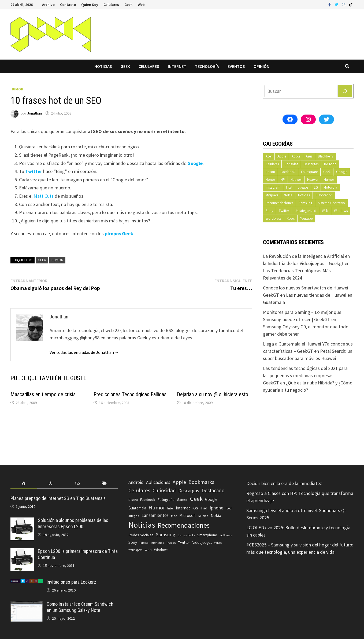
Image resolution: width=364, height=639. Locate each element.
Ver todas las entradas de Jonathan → (84, 352)
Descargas (311, 164)
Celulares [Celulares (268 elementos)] (139, 490)
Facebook (288, 172)
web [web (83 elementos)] (148, 550)
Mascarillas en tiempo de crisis (43, 394)
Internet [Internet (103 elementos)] (183, 508)
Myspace (272, 195)
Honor (270, 180)
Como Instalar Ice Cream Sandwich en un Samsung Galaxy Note (80, 607)
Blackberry (326, 156)
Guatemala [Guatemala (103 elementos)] (137, 508)
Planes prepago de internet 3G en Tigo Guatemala (58, 498)
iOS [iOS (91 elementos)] (195, 508)
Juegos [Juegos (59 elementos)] (134, 516)
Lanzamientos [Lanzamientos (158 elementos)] (155, 515)
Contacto (68, 5)
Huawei (296, 180)
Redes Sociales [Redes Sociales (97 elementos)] (141, 535)
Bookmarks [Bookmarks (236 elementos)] (201, 482)
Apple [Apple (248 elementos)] (179, 482)
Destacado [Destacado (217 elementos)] (213, 490)
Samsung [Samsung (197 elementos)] (166, 535)
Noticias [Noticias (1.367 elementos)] (142, 525)
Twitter (284, 211)
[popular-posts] (24, 484)
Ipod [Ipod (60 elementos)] (229, 508)
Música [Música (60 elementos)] (203, 516)
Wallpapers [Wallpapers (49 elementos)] (135, 550)
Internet (177, 66)
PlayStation (324, 195)
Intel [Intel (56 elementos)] (170, 508)
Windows (341, 211)
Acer (269, 156)
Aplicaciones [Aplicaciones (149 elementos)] (158, 482)
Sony (269, 211)
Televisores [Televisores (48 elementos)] (157, 543)
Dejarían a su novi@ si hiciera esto (213, 394)
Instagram (273, 187)
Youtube (306, 218)
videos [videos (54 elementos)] (218, 543)
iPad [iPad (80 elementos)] (204, 508)
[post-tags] (104, 484)
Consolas (291, 164)
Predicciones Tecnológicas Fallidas (130, 394)
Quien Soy (90, 5)
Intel (289, 187)
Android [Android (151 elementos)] (136, 482)
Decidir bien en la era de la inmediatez (284, 483)
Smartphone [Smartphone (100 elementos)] (207, 535)
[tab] (24, 484)
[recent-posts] (51, 484)
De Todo (330, 164)
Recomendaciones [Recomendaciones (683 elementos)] (184, 525)
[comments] (77, 484)
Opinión (261, 66)
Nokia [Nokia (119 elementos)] (216, 515)
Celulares (111, 5)
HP (283, 180)
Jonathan (34, 113)
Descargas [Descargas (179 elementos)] (189, 491)
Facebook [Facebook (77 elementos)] (148, 500)
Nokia (288, 195)
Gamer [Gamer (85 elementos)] (182, 500)
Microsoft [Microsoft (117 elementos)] (188, 515)
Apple (282, 156)
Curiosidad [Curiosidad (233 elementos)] (164, 490)
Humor (17, 89)
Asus (309, 156)
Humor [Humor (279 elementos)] (157, 508)
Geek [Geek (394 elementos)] (196, 499)
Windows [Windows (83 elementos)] (161, 550)
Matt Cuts (44, 196)
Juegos (303, 187)
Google (342, 172)
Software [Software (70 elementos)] (226, 535)
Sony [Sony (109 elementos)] (133, 542)
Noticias (103, 66)
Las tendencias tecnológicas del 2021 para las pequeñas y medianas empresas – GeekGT (305, 375)
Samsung (305, 203)
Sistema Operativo (331, 203)
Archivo (48, 5)
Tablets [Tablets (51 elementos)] (144, 543)
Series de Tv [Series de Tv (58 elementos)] (186, 535)
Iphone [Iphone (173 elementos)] (216, 508)
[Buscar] (345, 91)
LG (316, 187)
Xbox (291, 218)
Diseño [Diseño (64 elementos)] (133, 500)
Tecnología (207, 66)
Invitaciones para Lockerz (71, 582)
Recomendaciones (279, 203)
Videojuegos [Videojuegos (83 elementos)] (202, 543)
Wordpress (273, 218)
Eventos (236, 66)
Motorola (330, 187)
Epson (270, 172)
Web (141, 5)
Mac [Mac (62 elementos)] (174, 516)
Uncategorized (305, 211)
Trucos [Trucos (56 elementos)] (171, 543)
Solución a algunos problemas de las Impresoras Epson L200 (73, 523)
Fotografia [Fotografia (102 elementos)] (166, 499)
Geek (128, 5)
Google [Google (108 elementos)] (211, 499)
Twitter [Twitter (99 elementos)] (184, 542)
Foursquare (309, 172)
